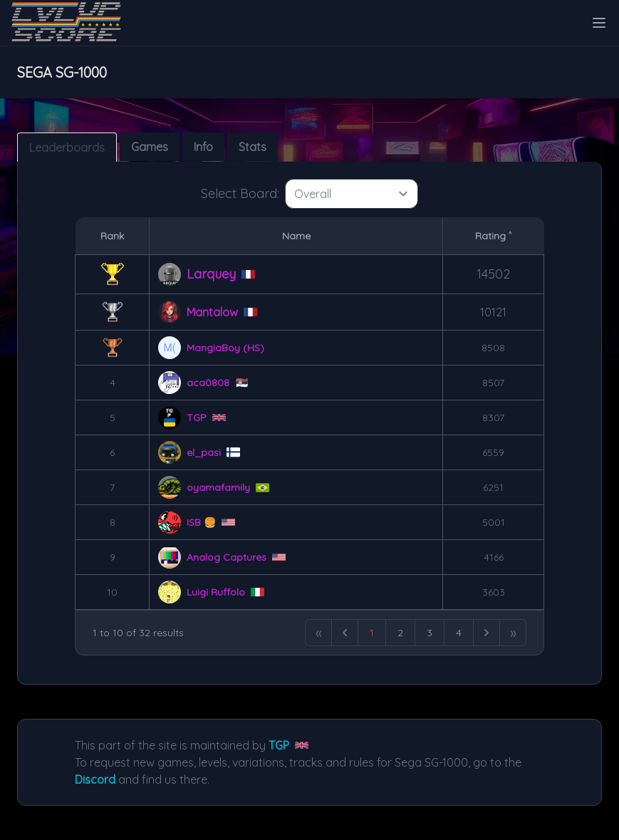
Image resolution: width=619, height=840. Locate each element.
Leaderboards (67, 147)
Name (296, 236)
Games (150, 147)
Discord (95, 779)
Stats (253, 147)
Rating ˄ (493, 236)
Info (203, 147)
